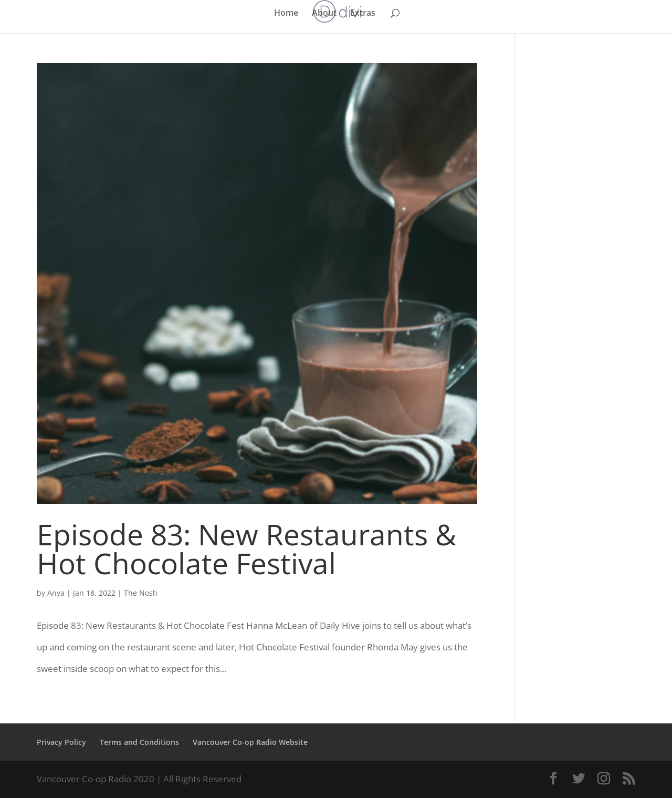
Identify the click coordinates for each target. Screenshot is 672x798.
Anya (56, 593)
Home (286, 14)
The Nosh (141, 593)
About (324, 14)
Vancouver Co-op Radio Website (250, 742)
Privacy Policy (61, 742)
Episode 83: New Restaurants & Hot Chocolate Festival (246, 548)
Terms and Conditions (139, 742)
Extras (363, 14)
